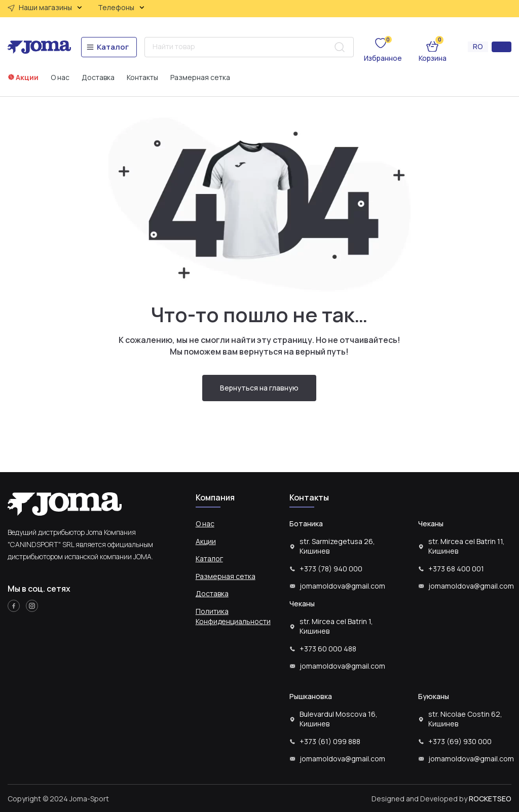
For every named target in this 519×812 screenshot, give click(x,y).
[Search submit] (340, 47)
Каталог (209, 558)
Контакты (142, 78)
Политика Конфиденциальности (233, 616)
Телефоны (121, 8)
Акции (27, 77)
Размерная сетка (200, 78)
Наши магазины (50, 8)
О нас (60, 78)
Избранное (383, 58)
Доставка (98, 78)
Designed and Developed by (441, 799)
